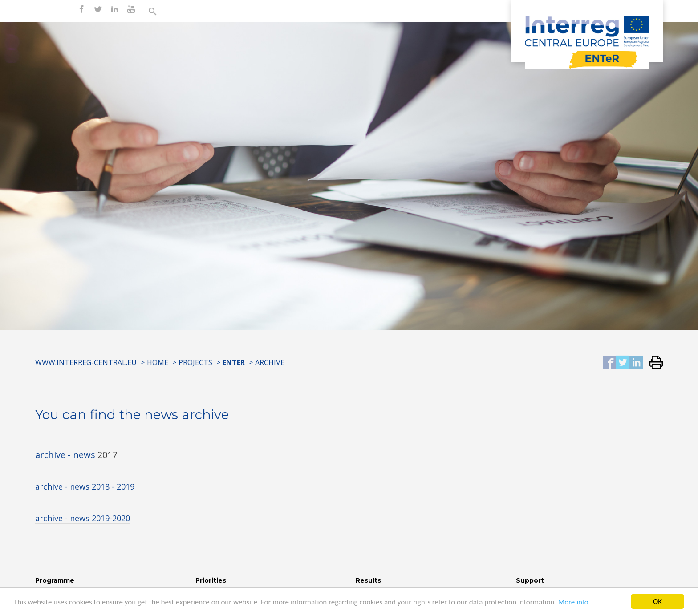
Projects (195, 362)
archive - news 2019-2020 (83, 518)
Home (158, 362)
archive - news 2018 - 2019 (85, 486)
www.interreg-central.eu (86, 362)
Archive (270, 362)
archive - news (65, 455)
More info (573, 603)
